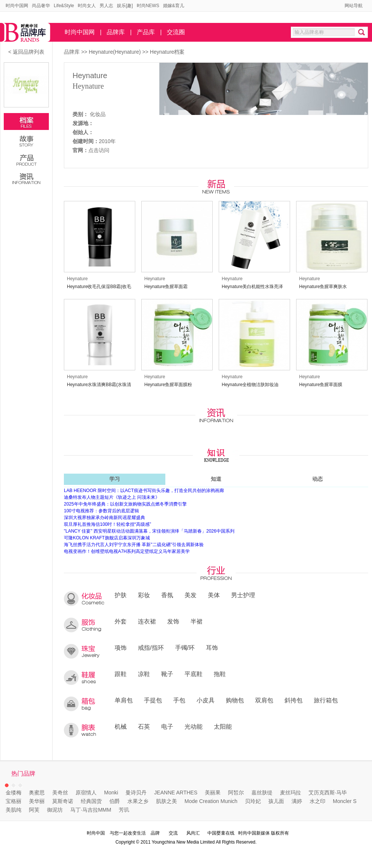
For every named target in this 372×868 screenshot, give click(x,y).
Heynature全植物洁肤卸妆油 (250, 385)
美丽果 (213, 793)
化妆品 (98, 114)
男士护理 (243, 595)
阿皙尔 (236, 793)
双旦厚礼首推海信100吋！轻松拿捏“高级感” (107, 524)
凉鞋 (144, 674)
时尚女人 (87, 6)
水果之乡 (138, 801)
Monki (111, 793)
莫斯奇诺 (63, 801)
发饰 (173, 621)
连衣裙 (147, 621)
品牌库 (116, 32)
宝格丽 (14, 801)
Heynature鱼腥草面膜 (321, 385)
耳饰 (212, 648)
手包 (179, 700)
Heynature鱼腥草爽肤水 (323, 287)
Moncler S (345, 801)
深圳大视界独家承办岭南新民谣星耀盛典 (104, 518)
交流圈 (176, 32)
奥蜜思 (37, 793)
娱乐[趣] (125, 6)
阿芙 (34, 810)
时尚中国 (96, 833)
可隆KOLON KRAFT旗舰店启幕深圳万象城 (107, 538)
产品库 (146, 32)
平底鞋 (194, 674)
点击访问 (99, 150)
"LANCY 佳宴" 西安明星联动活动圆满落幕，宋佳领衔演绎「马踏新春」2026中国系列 (149, 531)
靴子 (167, 674)
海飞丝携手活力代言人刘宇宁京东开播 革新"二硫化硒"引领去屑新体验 (134, 545)
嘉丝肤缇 (262, 793)
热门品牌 (23, 774)
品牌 (155, 833)
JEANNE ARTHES (176, 793)
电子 (167, 726)
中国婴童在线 (221, 833)
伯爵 (115, 801)
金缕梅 (14, 793)
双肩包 (264, 700)
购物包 (235, 700)
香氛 (167, 595)
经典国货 (91, 801)
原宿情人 (86, 793)
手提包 (153, 700)
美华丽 (37, 801)
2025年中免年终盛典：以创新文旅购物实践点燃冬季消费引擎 (125, 504)
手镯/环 (185, 648)
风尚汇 (193, 833)
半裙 (197, 621)
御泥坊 (55, 810)
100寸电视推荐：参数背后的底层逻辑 (101, 511)
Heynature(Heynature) (115, 52)
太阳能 (223, 726)
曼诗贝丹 (136, 793)
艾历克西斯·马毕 (328, 793)
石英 (144, 726)
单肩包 (124, 700)
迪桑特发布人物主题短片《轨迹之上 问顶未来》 (112, 497)
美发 (191, 595)
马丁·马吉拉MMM (91, 810)
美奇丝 (60, 793)
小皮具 (206, 700)
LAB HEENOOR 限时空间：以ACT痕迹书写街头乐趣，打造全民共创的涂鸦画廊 (144, 491)
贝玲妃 (253, 801)
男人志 (106, 6)
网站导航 (354, 6)
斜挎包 (293, 700)
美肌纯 (14, 810)
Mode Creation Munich (211, 801)
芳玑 (124, 810)
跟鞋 (121, 674)
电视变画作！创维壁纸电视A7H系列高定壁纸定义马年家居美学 (127, 551)
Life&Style (64, 6)
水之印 (318, 801)
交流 (173, 833)
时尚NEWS (148, 6)
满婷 (297, 801)
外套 (121, 621)
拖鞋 (220, 674)
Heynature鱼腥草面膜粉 (168, 385)
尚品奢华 (41, 6)
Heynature (90, 75)
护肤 (121, 595)
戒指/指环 (151, 648)
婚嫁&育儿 (174, 6)
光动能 (194, 726)
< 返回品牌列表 (26, 52)
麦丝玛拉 (290, 793)
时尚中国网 (17, 6)
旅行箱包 (326, 700)
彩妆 (144, 595)
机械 (121, 726)
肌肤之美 (166, 801)
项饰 (121, 648)
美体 (214, 595)
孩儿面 (276, 801)
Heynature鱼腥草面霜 (166, 287)
